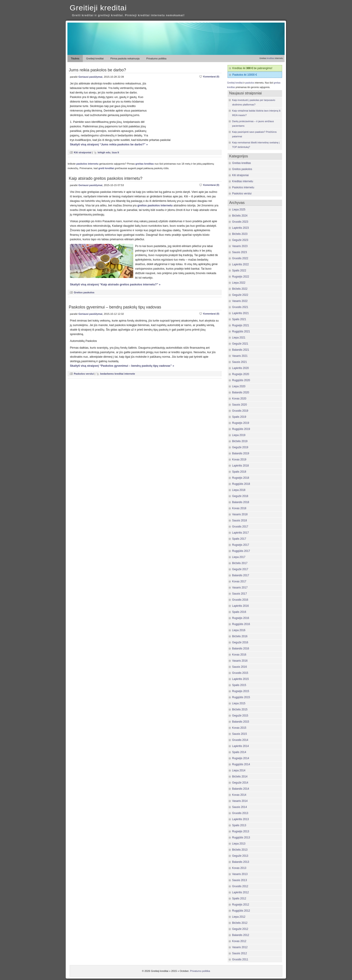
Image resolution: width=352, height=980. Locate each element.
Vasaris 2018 (240, 514)
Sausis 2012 (239, 953)
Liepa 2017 (239, 557)
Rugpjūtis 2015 (241, 697)
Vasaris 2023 (240, 246)
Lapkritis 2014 (240, 746)
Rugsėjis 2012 (241, 905)
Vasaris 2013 (240, 874)
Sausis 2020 (239, 405)
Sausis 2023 (239, 252)
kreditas (270, 58)
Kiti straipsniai (82, 152)
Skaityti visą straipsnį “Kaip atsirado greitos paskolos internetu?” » (115, 285)
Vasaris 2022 (240, 301)
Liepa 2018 (239, 490)
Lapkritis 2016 (240, 606)
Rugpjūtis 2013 (241, 838)
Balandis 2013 (241, 862)
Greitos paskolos (84, 292)
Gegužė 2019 (240, 447)
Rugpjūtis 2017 (241, 551)
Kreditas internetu (243, 181)
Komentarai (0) (211, 77)
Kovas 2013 (239, 868)
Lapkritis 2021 (240, 313)
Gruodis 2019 (240, 411)
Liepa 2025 (239, 210)
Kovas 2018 (239, 508)
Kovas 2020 (239, 399)
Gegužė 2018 (240, 496)
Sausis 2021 (239, 362)
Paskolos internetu (243, 187)
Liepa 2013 (239, 844)
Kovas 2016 (239, 655)
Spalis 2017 (239, 539)
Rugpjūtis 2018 (241, 484)
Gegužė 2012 (240, 929)
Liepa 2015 (239, 703)
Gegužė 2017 (240, 569)
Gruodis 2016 (240, 600)
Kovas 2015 (239, 728)
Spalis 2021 (239, 319)
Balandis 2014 (241, 789)
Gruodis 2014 (240, 740)
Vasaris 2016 (240, 661)
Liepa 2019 (239, 435)
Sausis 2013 (239, 880)
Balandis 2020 (241, 392)
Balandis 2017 (241, 575)
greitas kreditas (145, 164)
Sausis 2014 (239, 807)
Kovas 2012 (239, 941)
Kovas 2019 (239, 460)
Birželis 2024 (240, 216)
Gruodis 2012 (240, 886)
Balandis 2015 (241, 722)
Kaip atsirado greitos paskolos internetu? (106, 178)
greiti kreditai (106, 168)
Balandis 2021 (241, 350)
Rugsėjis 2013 (241, 831)
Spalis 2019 (239, 417)
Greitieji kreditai (98, 8)
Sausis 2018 (239, 520)
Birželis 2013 (240, 850)
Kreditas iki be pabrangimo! (252, 68)
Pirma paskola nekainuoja (125, 58)
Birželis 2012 (240, 923)
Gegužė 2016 (240, 642)
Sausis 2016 (239, 667)
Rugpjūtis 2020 (241, 380)
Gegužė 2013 (240, 856)
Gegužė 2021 (240, 344)
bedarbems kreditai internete (118, 374)
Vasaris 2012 (240, 947)
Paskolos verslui (84, 374)
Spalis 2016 (239, 612)
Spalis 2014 (239, 752)
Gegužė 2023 (240, 240)
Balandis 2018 (241, 502)
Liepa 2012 (239, 917)
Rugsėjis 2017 (241, 545)
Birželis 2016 (240, 636)
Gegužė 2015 (240, 716)
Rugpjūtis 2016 (241, 624)
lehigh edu (104, 152)
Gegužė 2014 (240, 783)
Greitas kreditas (241, 163)
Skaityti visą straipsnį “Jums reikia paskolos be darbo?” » (109, 145)
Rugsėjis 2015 (241, 691)
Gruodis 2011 (240, 959)
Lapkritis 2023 (240, 228)
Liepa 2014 (239, 770)
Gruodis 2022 (240, 258)
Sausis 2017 (239, 594)
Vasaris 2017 (240, 588)
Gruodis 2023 (240, 222)
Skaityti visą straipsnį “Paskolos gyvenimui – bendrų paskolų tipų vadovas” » (122, 366)
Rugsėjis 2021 (241, 325)
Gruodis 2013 (240, 813)
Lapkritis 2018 (240, 466)
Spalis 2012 (239, 898)
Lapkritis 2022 (240, 264)
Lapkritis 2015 (240, 679)
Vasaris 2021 (240, 356)
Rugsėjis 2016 (241, 618)
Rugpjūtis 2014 (241, 764)
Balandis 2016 (241, 649)
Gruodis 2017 (240, 527)
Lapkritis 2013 (240, 819)
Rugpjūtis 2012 (241, 911)
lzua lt (115, 152)
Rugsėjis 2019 (241, 423)
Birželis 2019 (240, 441)
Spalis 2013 (239, 825)
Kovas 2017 (239, 581)
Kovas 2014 (239, 795)
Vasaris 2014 (240, 801)
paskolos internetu (88, 164)
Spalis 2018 (239, 472)
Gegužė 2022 (240, 295)
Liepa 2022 (239, 283)
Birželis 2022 (240, 289)
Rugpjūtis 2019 (241, 429)
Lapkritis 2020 (240, 368)
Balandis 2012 (241, 935)
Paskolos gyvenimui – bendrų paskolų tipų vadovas (115, 307)
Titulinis (75, 58)
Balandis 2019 (241, 453)
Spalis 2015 (239, 685)
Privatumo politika (156, 58)
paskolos (250, 83)
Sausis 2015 (239, 734)
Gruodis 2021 (240, 307)
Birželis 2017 (240, 563)
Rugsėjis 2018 (241, 478)
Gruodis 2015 (240, 673)
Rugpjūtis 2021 (241, 331)
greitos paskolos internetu (155, 205)
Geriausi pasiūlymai (90, 77)
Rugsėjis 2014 (241, 758)
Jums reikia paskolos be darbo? (97, 70)
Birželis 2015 (240, 709)
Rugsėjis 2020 (241, 374)
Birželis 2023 (240, 234)
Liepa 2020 (239, 386)
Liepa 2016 (239, 630)
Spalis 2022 (239, 271)
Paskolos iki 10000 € (245, 75)
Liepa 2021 (239, 338)
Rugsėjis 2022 (241, 277)
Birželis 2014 (240, 777)
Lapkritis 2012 (240, 892)
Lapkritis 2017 (240, 533)
